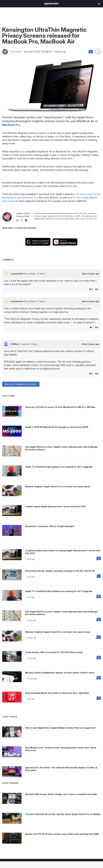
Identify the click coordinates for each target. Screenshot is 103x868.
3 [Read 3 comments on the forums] (91, 52)
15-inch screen (81, 198)
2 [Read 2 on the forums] (99, 558)
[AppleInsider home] (51, 4)
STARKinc (15, 344)
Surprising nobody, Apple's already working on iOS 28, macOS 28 (60, 571)
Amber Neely (16, 52)
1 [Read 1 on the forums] (99, 576)
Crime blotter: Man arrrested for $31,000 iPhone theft (54, 652)
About (91, 274)
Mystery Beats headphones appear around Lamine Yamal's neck (60, 673)
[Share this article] (98, 52)
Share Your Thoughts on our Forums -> (21, 384)
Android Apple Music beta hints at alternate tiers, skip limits (57, 693)
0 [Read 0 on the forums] (99, 596)
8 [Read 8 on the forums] (99, 619)
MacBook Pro (11, 125)
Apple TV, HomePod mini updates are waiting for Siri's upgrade (59, 591)
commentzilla (17, 274)
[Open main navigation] (99, 3)
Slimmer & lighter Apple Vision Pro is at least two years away (58, 632)
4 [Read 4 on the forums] (99, 698)
